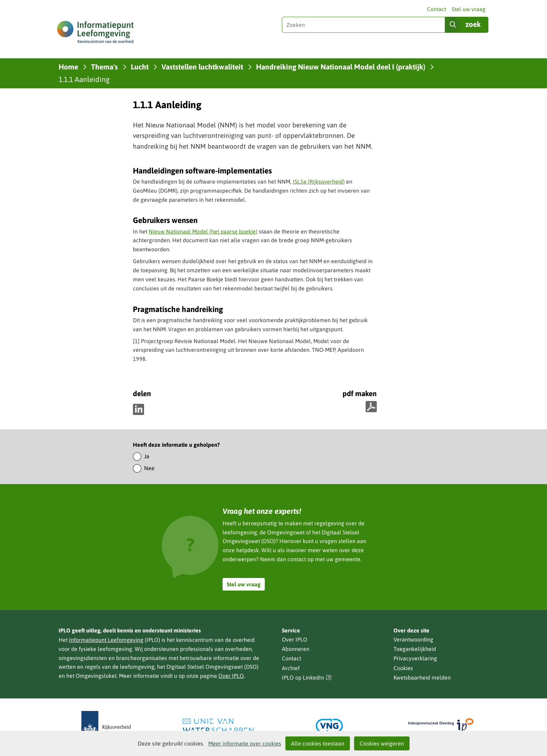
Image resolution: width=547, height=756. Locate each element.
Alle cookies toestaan (318, 743)
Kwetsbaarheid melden (422, 677)
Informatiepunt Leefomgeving (106, 640)
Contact (437, 9)
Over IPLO (231, 676)
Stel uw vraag (469, 9)
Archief (291, 668)
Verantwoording (413, 639)
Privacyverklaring (415, 658)
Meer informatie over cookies (245, 743)
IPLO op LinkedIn (307, 678)
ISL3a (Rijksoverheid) (319, 181)
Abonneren (296, 649)
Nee (149, 468)
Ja (147, 456)
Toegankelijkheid (415, 649)
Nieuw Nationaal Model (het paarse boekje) (203, 231)
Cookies (403, 668)
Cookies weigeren (382, 743)
